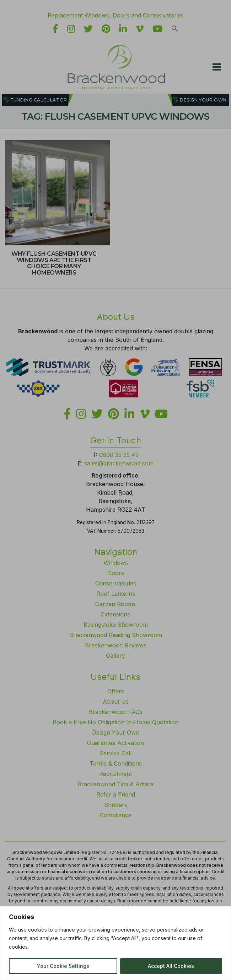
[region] (116, 943)
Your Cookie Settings (63, 966)
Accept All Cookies (171, 966)
